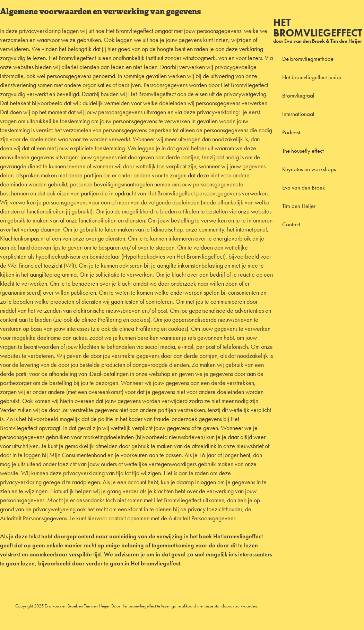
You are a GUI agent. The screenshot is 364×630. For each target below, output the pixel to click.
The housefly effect (303, 151)
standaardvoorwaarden (236, 606)
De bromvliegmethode (308, 59)
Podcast (291, 132)
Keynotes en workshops (309, 169)
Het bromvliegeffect (318, 28)
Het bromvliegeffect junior (312, 77)
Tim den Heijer (299, 206)
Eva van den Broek (304, 187)
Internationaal (298, 114)
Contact (291, 224)
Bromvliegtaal (298, 95)
